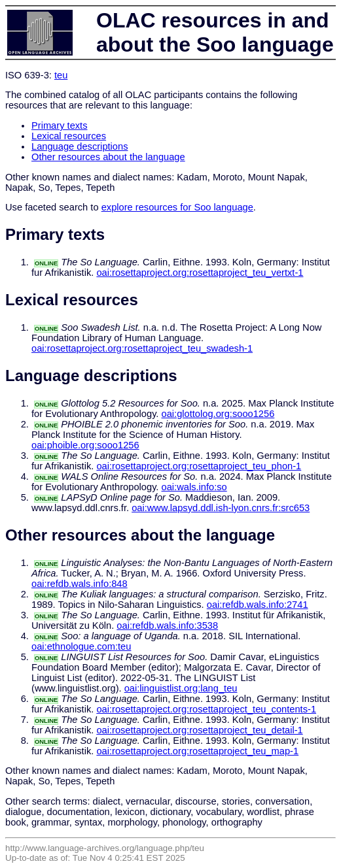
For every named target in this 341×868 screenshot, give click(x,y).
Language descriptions (80, 146)
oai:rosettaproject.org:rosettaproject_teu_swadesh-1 (142, 348)
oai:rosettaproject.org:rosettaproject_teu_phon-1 (199, 466)
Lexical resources (69, 136)
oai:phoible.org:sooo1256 (85, 445)
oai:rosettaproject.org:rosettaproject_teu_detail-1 (199, 730)
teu (61, 75)
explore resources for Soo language (177, 207)
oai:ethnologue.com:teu (81, 646)
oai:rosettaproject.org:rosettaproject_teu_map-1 (197, 751)
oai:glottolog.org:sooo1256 (218, 414)
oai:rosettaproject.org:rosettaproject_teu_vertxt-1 (200, 273)
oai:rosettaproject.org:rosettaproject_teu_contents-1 (206, 709)
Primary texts (60, 125)
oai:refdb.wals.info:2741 (258, 605)
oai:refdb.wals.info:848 (80, 584)
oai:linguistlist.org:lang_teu (181, 688)
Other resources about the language (108, 157)
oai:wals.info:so (194, 487)
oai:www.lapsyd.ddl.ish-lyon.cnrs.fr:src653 (221, 508)
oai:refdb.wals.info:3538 (167, 626)
